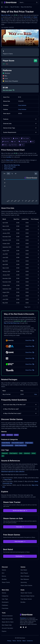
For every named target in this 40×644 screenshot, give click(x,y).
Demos (4, 576)
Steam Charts (6, 582)
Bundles (4, 579)
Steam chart (10, 160)
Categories (5, 596)
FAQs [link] (22, 145)
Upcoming (24, 582)
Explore (4, 631)
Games (6, 7)
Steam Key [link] (6, 142)
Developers (5, 602)
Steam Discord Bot (7, 619)
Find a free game (20, 542)
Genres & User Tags (20, 128)
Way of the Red (6, 15)
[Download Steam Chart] (36, 173)
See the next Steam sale (20, 511)
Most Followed (25, 576)
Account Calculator (7, 628)
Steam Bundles (9, 169)
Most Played (24, 573)
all (16, 173)
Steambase (23, 618)
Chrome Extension (7, 616)
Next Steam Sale (7, 625)
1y (12, 173)
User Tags (5, 599)
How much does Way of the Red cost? (20, 405)
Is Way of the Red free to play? (20, 413)
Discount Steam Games (27, 596)
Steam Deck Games (26, 585)
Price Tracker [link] (25, 138)
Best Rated (24, 570)
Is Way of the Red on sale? (20, 409)
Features (20, 119)
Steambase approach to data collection (13, 472)
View (36, 394)
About (24, 641)
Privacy (9, 641)
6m (8, 173)
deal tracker (27, 17)
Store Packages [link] (23, 142)
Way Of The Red (15, 7)
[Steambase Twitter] (26, 627)
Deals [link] (14, 142)
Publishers (5, 605)
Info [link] (32, 142)
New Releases (25, 579)
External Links (20, 124)
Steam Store (8, 480)
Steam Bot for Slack (8, 622)
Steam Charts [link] (6, 138)
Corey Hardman (22, 105)
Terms (14, 641)
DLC (3, 573)
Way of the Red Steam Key (12, 165)
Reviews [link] (16, 138)
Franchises (5, 608)
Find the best (20, 556)
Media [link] (5, 145)
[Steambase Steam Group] (23, 627)
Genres (4, 593)
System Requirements (20, 132)
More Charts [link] (13, 145)
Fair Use (19, 641)
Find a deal (20, 527)
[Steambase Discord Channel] (21, 627)
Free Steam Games (26, 599)
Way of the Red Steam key (12, 323)
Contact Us (30, 641)
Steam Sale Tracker (10, 167)
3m (4, 173)
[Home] (2, 7)
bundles (9, 157)
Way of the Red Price (26, 7)
